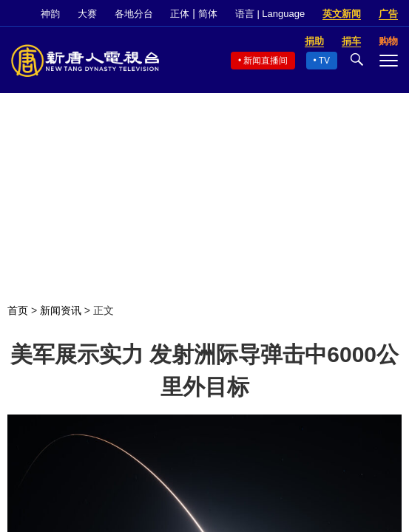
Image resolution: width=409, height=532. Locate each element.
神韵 (50, 14)
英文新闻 (342, 14)
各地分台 (134, 14)
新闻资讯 (61, 310)
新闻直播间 (266, 61)
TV (324, 61)
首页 (18, 310)
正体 (180, 14)
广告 (388, 14)
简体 (208, 14)
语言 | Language (270, 14)
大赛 (87, 14)
